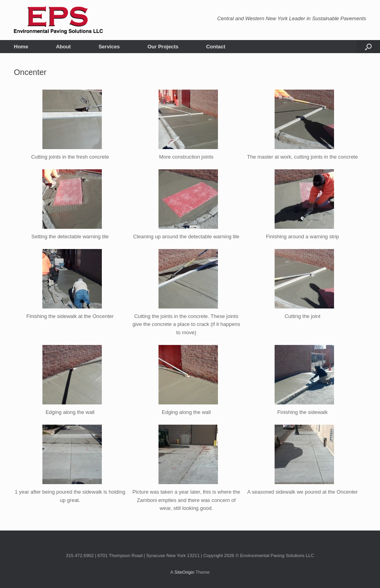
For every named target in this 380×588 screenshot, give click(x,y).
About (63, 47)
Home (21, 47)
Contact (216, 47)
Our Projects (163, 47)
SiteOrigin (184, 572)
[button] (368, 47)
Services (109, 47)
